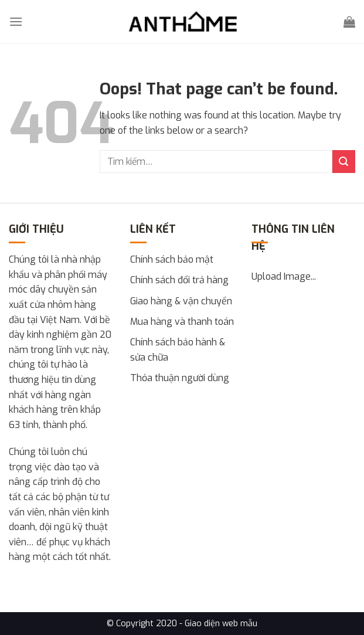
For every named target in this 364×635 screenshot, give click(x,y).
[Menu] (16, 21)
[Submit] (344, 162)
